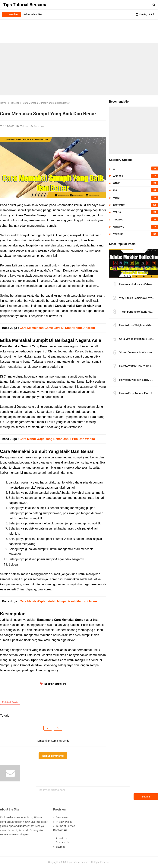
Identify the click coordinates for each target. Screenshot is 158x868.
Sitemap (61, 847)
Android (118, 176)
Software (119, 205)
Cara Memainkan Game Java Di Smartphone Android (57, 328)
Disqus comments (53, 756)
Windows (119, 227)
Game (116, 183)
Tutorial (25, 126)
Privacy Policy (64, 822)
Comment (39, 126)
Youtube (118, 234)
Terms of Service (65, 826)
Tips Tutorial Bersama (79, 862)
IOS (115, 190)
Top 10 (117, 212)
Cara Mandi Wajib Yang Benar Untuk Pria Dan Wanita (57, 439)
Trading (118, 220)
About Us (61, 838)
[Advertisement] (79, 69)
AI (114, 169)
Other (117, 198)
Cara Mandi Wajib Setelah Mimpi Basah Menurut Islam (58, 601)
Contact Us (62, 842)
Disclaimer (62, 817)
